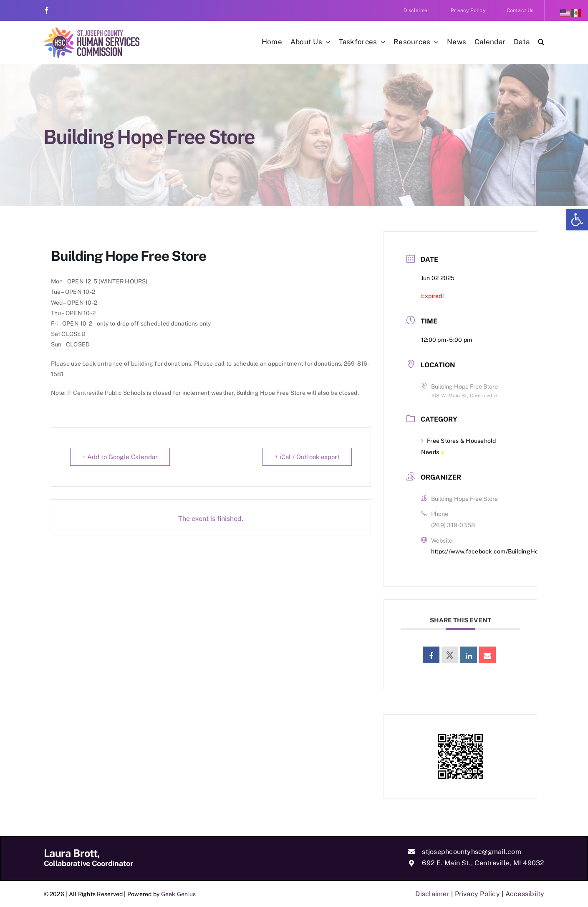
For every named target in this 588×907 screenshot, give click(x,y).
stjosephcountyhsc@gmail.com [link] (471, 852)
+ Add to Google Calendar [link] (120, 457)
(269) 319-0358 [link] (453, 525)
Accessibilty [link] (525, 894)
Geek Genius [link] (179, 894)
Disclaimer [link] (432, 894)
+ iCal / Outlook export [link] (307, 457)
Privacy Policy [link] (477, 894)
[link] (577, 220)
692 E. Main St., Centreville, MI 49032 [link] (483, 863)
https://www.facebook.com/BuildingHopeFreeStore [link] (502, 551)
